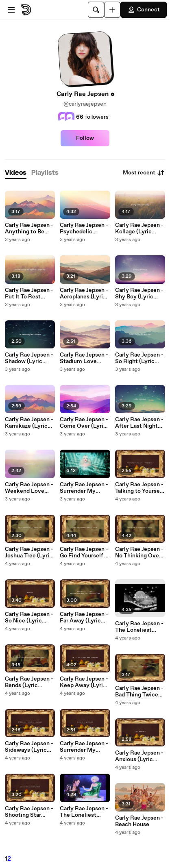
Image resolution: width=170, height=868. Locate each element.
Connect (144, 10)
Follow (85, 138)
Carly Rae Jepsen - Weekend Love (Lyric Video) (29, 488)
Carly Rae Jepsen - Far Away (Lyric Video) (84, 618)
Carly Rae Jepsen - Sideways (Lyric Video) (29, 747)
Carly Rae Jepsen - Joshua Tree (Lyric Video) (29, 553)
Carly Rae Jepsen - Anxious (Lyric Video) (139, 756)
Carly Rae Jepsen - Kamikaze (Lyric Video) (29, 423)
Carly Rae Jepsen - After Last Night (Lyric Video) (139, 423)
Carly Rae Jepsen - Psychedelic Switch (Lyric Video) (84, 228)
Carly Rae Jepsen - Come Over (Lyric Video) (84, 423)
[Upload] (112, 10)
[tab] (16, 173)
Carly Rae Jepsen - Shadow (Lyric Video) (29, 358)
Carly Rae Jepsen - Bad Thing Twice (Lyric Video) (139, 692)
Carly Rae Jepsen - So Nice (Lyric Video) (29, 618)
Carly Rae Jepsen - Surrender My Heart (84, 488)
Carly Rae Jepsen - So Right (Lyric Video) (139, 358)
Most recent (144, 173)
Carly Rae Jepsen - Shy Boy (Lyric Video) (139, 294)
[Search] (96, 10)
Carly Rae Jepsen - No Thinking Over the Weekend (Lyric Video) (139, 553)
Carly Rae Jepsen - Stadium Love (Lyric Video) (84, 358)
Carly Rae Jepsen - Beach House (139, 821)
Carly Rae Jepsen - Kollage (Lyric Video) (139, 228)
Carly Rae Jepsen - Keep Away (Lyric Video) (84, 682)
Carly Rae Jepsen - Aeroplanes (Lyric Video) (84, 294)
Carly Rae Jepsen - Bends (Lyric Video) (29, 682)
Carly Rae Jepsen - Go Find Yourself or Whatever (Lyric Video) (85, 553)
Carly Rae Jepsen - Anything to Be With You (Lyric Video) (29, 228)
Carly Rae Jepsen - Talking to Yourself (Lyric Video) (139, 488)
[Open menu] (11, 10)
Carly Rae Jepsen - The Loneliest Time (84, 812)
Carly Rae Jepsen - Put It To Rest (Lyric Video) (29, 294)
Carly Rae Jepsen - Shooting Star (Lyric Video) (29, 812)
